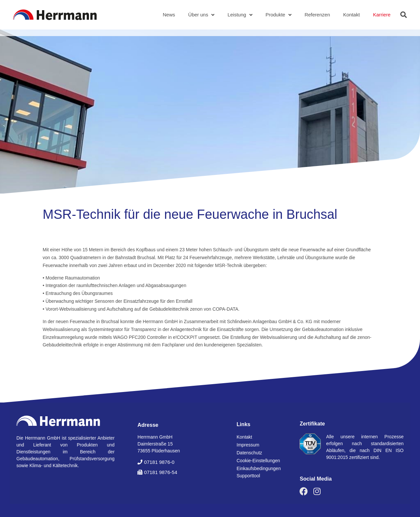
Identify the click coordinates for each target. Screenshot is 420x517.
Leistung (240, 15)
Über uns (201, 15)
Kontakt (352, 15)
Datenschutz (249, 453)
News (169, 15)
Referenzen (317, 15)
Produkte (278, 15)
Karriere (382, 15)
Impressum (248, 445)
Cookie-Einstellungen (258, 461)
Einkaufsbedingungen (259, 468)
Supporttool (248, 476)
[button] (404, 15)
